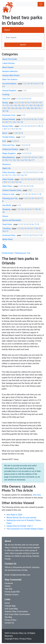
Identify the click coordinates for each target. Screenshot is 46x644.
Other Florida (8, 179)
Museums (7, 164)
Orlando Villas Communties (16, 612)
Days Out (6, 99)
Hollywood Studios (11, 149)
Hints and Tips (9, 145)
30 (36, 108)
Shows (5, 216)
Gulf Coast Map (11, 609)
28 (28, 108)
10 (40, 103)
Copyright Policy (11, 639)
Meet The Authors (10, 79)
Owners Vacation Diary (12, 190)
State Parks (7, 224)
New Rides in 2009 (14, 515)
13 (11, 105)
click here (37, 495)
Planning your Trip (10, 198)
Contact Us (9, 623)
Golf (4, 141)
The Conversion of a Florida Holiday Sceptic (25, 529)
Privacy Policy (11, 620)
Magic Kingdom (9, 153)
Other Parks (8, 186)
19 (34, 105)
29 (32, 108)
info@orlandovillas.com (20, 575)
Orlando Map (10, 606)
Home (7, 603)
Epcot (5, 133)
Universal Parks (9, 235)
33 (7, 111)
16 (23, 105)
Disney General (9, 119)
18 (31, 105)
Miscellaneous (9, 157)
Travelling (7, 228)
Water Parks (7, 239)
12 (7, 105)
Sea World (7, 205)
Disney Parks (8, 126)
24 (12, 108)
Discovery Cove (9, 115)
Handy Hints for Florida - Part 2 (20, 526)
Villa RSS (8, 589)
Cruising (6, 95)
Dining (5, 103)
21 (42, 105)
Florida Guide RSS (12, 592)
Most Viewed (8, 67)
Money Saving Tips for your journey (21, 518)
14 (15, 105)
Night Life (6, 168)
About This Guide (10, 59)
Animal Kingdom (10, 91)
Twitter (8, 586)
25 (16, 108)
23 (9, 108)
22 (5, 108)
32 (3, 111)
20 (38, 105)
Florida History (9, 137)
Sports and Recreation (12, 220)
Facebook (9, 583)
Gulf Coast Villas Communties (17, 614)
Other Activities (9, 172)
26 (20, 108)
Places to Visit (9, 194)
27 (24, 108)
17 (27, 105)
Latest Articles (8, 63)
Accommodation (10, 84)
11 (3, 105)
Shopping (7, 209)
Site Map (8, 617)
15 (19, 105)
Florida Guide (7, 253)
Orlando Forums (11, 595)
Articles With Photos (11, 75)
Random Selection (10, 71)
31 (39, 108)
